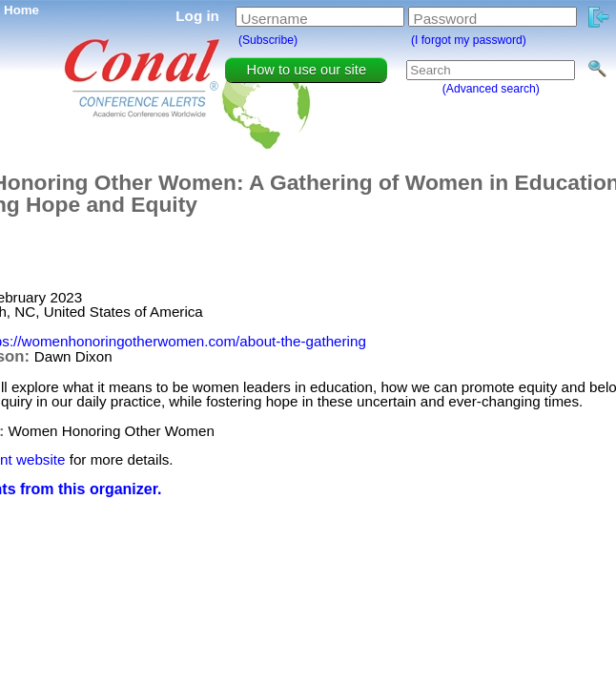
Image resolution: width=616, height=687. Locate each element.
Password (446, 19)
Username (275, 19)
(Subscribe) (268, 40)
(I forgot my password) (469, 40)
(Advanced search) (491, 89)
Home (21, 10)
